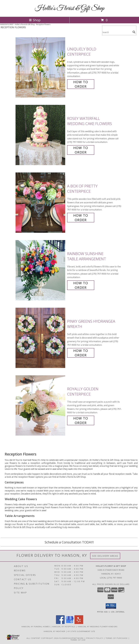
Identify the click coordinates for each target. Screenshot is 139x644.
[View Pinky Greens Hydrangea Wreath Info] (41, 338)
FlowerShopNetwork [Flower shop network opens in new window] (72, 638)
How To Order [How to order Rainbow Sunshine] (81, 285)
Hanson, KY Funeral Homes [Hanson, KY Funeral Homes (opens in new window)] (36, 626)
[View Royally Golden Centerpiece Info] (41, 405)
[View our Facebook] (60, 623)
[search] (134, 32)
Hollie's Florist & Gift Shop (70, 8)
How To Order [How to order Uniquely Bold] (81, 84)
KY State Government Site (81, 631)
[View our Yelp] (79, 623)
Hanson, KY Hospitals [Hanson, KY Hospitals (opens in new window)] (64, 626)
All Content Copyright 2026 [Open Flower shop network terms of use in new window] (43, 638)
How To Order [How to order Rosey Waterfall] (81, 150)
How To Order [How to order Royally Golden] (81, 420)
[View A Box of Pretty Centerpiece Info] (41, 203)
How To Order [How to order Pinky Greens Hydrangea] (81, 353)
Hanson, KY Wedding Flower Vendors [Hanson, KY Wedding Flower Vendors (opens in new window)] (98, 626)
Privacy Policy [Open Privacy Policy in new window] (95, 638)
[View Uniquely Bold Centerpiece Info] (41, 67)
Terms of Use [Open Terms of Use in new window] (78, 640)
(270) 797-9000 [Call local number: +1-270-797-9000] (114, 578)
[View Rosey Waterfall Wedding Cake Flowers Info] (41, 135)
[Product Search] (117, 32)
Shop (35, 20)
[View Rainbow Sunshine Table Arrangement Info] (41, 270)
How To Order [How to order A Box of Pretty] (81, 218)
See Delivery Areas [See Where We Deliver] (105, 556)
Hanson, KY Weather (54, 631)
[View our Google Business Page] (70, 623)
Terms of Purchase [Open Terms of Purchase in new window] (117, 638)
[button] (111, 606)
